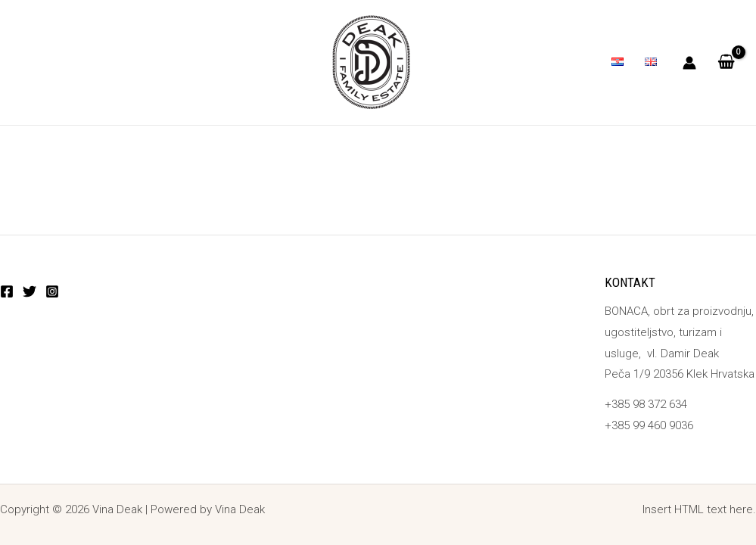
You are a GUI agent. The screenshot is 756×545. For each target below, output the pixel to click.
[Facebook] (7, 291)
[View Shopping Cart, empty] (726, 63)
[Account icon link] (689, 63)
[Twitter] (30, 291)
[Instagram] (52, 291)
